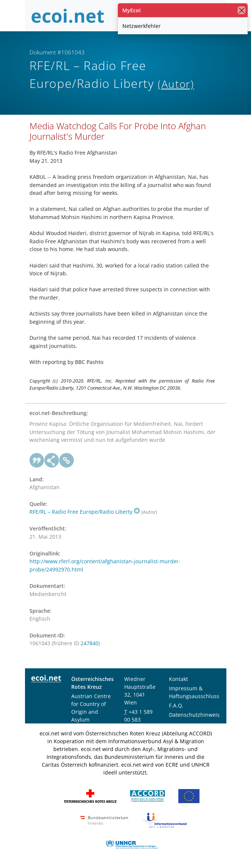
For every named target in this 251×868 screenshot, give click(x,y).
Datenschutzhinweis (194, 715)
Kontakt (178, 679)
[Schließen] (241, 10)
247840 (90, 643)
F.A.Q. (176, 705)
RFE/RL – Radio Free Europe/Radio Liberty (85, 512)
